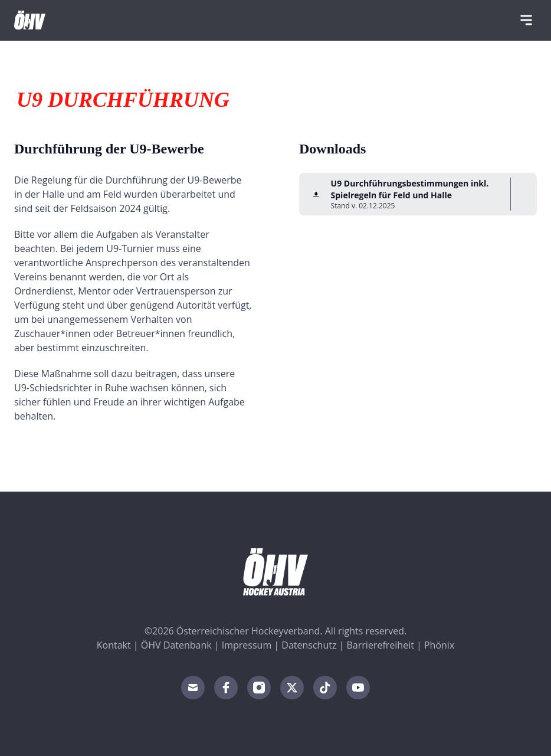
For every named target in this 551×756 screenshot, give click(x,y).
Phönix (439, 645)
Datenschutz (309, 645)
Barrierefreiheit (381, 645)
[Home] (30, 20)
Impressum (247, 645)
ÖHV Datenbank (176, 645)
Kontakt (114, 645)
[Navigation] (526, 20)
